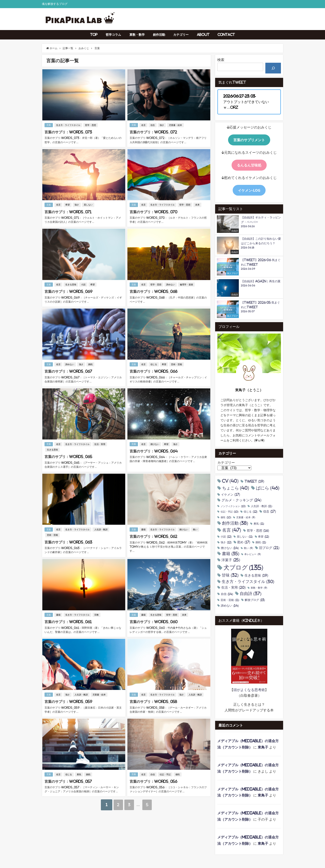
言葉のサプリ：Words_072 (153, 132)
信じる (154, 363)
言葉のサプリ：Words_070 (153, 212)
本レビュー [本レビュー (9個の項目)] (253, 554)
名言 (144, 125)
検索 (221, 60)
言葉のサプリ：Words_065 (68, 455)
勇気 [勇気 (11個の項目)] (259, 524)
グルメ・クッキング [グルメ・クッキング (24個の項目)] (241, 500)
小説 (84, 284)
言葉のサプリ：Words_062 (153, 535)
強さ (162, 125)
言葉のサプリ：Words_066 (153, 370)
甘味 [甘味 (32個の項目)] (230, 575)
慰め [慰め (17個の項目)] (244, 542)
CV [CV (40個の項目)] (230, 481)
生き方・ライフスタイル (68, 125)
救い (195, 528)
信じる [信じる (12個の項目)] (250, 512)
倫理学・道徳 (187, 284)
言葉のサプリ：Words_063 (68, 541)
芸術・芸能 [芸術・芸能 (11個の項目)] (230, 600)
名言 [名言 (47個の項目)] (232, 530)
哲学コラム (113, 35)
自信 (153, 772)
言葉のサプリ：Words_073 (68, 132)
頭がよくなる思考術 (249, 690)
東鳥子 (263, 747)
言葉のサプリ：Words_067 (68, 370)
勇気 (79, 772)
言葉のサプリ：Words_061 (68, 620)
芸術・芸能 (177, 363)
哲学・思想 (91, 125)
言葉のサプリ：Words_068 (153, 291)
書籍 (144, 528)
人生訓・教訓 (101, 528)
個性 (178, 772)
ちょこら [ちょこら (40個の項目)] (236, 488)
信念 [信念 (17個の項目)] (270, 512)
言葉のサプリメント (249, 140)
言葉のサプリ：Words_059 (68, 700)
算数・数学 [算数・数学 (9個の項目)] (259, 588)
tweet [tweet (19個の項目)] (254, 481)
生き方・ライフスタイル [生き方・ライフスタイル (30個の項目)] (248, 582)
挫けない (155, 443)
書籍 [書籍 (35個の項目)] (231, 554)
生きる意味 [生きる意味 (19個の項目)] (256, 575)
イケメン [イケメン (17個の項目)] (231, 495)
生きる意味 (71, 284)
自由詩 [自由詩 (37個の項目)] (251, 594)
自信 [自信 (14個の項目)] (227, 594)
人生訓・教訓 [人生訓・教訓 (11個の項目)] (262, 506)
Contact (226, 35)
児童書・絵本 (176, 125)
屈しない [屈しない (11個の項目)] (245, 537)
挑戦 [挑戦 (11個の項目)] (261, 542)
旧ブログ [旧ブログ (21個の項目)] (269, 548)
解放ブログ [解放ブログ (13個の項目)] (255, 600)
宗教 (97, 613)
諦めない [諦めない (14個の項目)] (230, 606)
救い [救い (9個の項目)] (248, 548)
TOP (94, 35)
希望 (68, 204)
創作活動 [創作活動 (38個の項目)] (235, 523)
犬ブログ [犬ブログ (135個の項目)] (243, 568)
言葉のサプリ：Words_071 (68, 212)
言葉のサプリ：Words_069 (68, 291)
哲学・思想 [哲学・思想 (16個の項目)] (258, 530)
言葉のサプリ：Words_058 (153, 700)
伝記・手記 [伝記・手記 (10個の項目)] (229, 512)
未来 (198, 204)
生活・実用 (100, 443)
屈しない (88, 204)
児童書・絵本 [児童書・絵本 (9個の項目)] (246, 517)
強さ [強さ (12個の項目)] (226, 543)
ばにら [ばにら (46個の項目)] (268, 488)
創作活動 (159, 35)
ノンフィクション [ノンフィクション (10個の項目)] (233, 506)
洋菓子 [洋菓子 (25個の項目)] (231, 560)
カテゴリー (181, 35)
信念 (153, 125)
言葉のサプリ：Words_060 (153, 620)
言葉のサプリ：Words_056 (153, 779)
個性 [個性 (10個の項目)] (226, 518)
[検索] (273, 68)
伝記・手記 (165, 772)
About (203, 35)
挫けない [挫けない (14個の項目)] (230, 548)
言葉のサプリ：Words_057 (68, 779)
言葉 (49, 125)
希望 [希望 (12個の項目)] (264, 537)
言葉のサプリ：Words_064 (153, 450)
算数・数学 (137, 35)
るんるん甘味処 (249, 165)
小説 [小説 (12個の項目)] (226, 537)
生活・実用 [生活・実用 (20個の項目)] (233, 588)
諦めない (171, 284)
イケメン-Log (249, 190)
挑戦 (91, 363)
